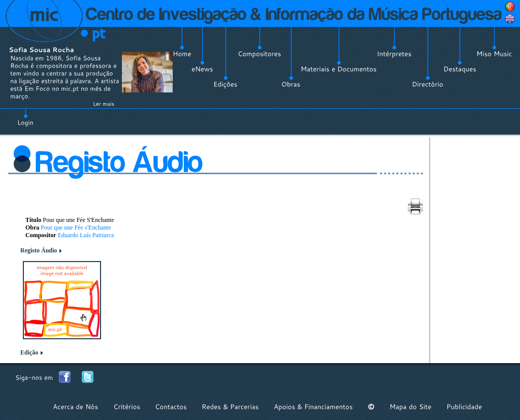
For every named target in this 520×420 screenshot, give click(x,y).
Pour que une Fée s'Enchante (76, 228)
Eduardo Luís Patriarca (86, 235)
